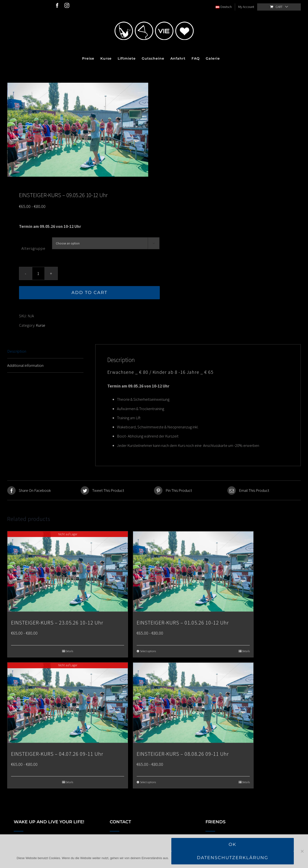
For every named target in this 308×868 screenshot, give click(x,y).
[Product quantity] (38, 273)
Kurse (41, 325)
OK (232, 844)
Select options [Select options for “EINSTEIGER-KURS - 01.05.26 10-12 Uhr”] (148, 650)
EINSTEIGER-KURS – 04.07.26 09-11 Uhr (57, 752)
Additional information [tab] (25, 365)
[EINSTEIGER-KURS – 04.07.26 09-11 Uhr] (68, 701)
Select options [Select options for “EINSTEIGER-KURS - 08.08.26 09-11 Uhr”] (148, 780)
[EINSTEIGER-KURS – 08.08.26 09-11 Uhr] (193, 701)
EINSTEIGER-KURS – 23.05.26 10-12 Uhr (57, 621)
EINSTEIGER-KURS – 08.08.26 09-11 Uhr (183, 752)
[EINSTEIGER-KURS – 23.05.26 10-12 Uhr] (68, 571)
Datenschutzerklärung (233, 858)
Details (69, 650)
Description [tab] (17, 350)
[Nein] (302, 851)
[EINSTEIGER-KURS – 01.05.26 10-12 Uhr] (193, 571)
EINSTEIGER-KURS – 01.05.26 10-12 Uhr (183, 621)
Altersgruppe (33, 248)
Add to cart (89, 292)
